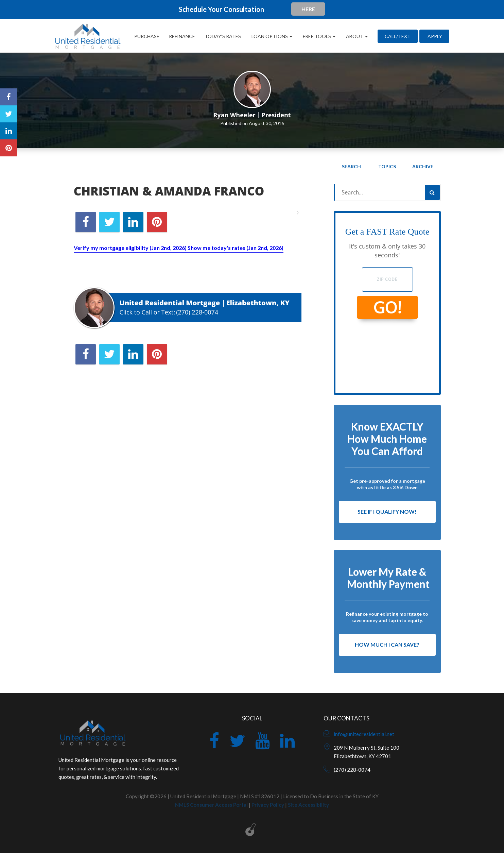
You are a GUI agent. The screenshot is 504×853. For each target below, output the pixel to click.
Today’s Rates (223, 36)
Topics (387, 166)
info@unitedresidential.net (364, 734)
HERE (308, 9)
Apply (434, 36)
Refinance (182, 36)
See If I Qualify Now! (387, 511)
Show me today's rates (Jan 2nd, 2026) (236, 248)
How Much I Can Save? (387, 644)
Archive (423, 166)
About (356, 36)
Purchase (147, 36)
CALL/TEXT (398, 36)
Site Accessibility (308, 805)
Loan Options (271, 36)
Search (351, 166)
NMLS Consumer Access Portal (211, 805)
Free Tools (319, 36)
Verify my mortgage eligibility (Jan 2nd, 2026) (131, 248)
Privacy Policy (268, 805)
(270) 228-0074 (197, 312)
